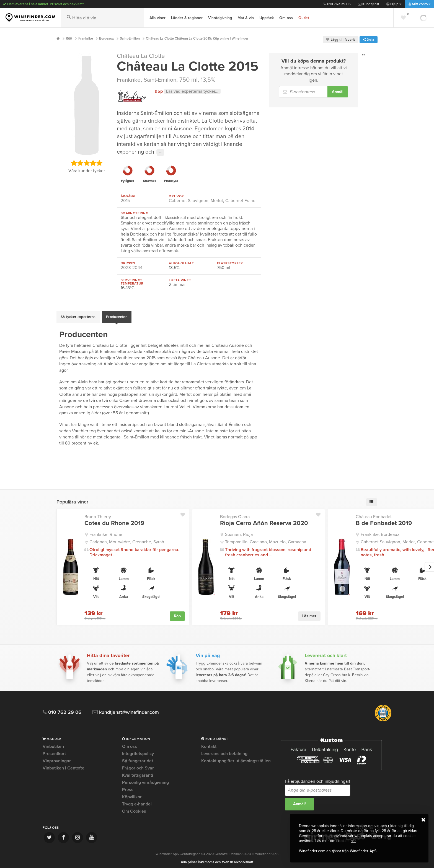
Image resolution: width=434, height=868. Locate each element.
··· (160, 152)
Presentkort (54, 751)
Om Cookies (134, 808)
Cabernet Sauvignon (189, 200)
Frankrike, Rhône (106, 531)
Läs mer (309, 613)
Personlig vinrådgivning (145, 780)
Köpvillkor (132, 794)
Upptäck (267, 18)
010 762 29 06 (337, 4)
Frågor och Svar (138, 765)
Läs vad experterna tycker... (193, 91)
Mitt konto (419, 4)
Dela (369, 40)
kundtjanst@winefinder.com (129, 710)
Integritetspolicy (138, 751)
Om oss (286, 18)
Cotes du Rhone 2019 (114, 520)
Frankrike (129, 80)
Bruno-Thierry (98, 514)
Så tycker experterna (78, 315)
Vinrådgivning (220, 18)
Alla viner (157, 18)
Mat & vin (246, 18)
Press (128, 787)
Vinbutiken (53, 744)
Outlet (304, 18)
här (353, 841)
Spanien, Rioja (239, 531)
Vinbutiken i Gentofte (64, 765)
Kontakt (209, 744)
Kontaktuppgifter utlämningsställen (236, 758)
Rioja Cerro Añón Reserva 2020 (264, 520)
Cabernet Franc (240, 200)
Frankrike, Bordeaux (380, 531)
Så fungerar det (138, 758)
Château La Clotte (142, 56)
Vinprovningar (57, 758)
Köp (177, 613)
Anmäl (338, 92)
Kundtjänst (369, 4)
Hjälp (394, 4)
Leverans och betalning (224, 751)
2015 (125, 200)
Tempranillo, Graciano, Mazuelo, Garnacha (266, 539)
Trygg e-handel (137, 801)
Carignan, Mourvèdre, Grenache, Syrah (127, 539)
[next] (429, 564)
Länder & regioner (187, 18)
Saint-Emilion (162, 80)
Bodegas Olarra (235, 514)
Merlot (217, 200)
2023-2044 (132, 267)
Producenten (117, 315)
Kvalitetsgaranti (138, 773)
